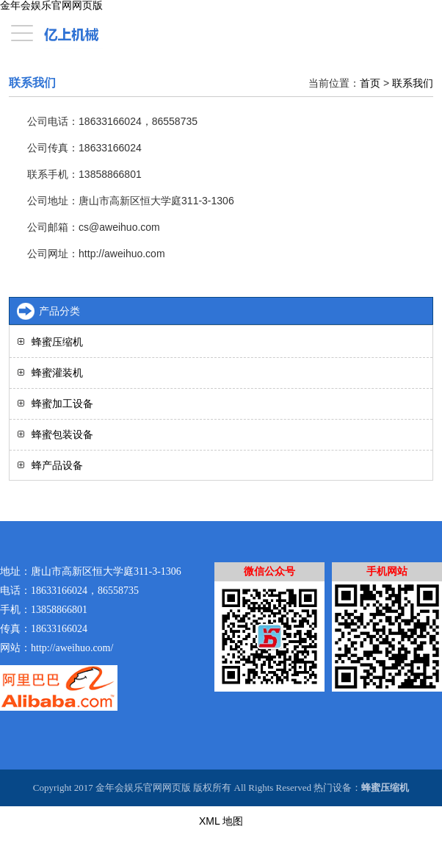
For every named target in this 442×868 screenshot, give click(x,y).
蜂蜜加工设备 (62, 403)
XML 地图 (221, 821)
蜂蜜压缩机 (57, 342)
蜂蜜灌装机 (57, 373)
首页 (370, 83)
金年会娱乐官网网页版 (51, 6)
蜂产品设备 (57, 465)
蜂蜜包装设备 (62, 434)
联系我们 (413, 83)
